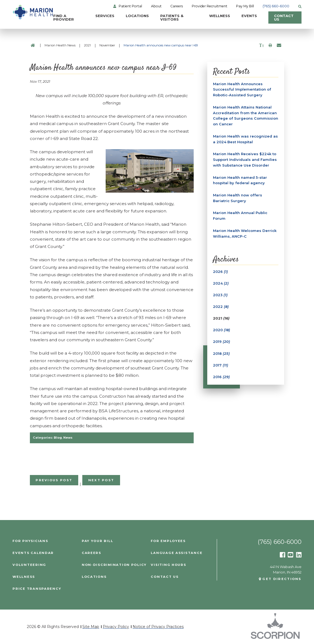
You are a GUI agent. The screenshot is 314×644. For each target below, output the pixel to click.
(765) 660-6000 (276, 6)
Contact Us (284, 17)
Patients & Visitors (172, 17)
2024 (221, 283)
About (156, 6)
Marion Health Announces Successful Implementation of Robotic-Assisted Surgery (242, 90)
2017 (221, 365)
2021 (87, 45)
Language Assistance (177, 553)
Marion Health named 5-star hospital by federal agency (240, 180)
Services (105, 16)
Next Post (101, 480)
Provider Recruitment (210, 6)
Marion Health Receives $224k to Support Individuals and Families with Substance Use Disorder (245, 160)
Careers (177, 6)
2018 (221, 353)
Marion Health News (60, 45)
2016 (221, 377)
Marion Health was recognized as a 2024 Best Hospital (245, 139)
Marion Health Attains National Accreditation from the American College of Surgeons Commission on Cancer (246, 116)
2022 (221, 307)
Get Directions (282, 579)
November (107, 45)
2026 (220, 272)
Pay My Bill (245, 6)
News (68, 438)
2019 (222, 342)
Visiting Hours (168, 565)
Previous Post (54, 480)
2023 (220, 295)
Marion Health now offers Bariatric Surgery (238, 198)
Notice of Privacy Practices (158, 627)
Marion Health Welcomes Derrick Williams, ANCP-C (245, 233)
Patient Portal (130, 6)
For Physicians (30, 541)
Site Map (91, 627)
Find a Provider (64, 17)
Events (249, 16)
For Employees (168, 541)
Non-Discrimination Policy (114, 565)
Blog (58, 438)
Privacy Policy (116, 627)
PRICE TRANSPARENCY (37, 589)
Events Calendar (33, 553)
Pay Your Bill (98, 541)
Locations (137, 16)
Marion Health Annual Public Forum (240, 216)
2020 (222, 330)
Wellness (220, 16)
